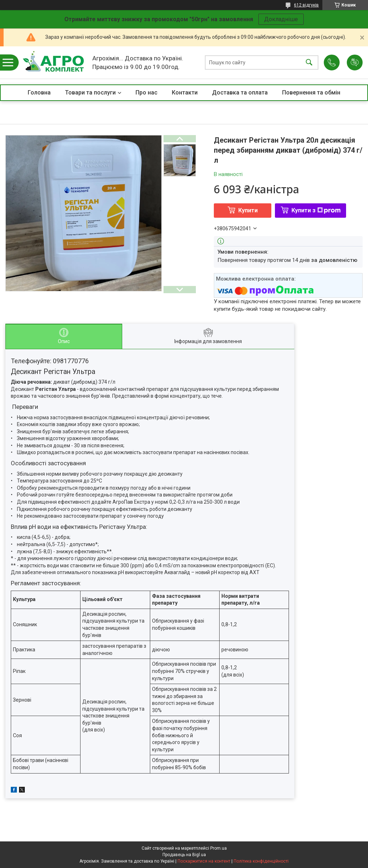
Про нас (146, 93)
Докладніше (281, 19)
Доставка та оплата (240, 93)
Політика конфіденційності (261, 861)
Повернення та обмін (311, 93)
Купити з (316, 210)
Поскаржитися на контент (204, 861)
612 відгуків (306, 5)
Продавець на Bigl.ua (184, 855)
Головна (39, 93)
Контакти (185, 93)
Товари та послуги (90, 93)
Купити (248, 210)
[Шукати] (309, 63)
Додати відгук (355, 63)
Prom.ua (218, 848)
